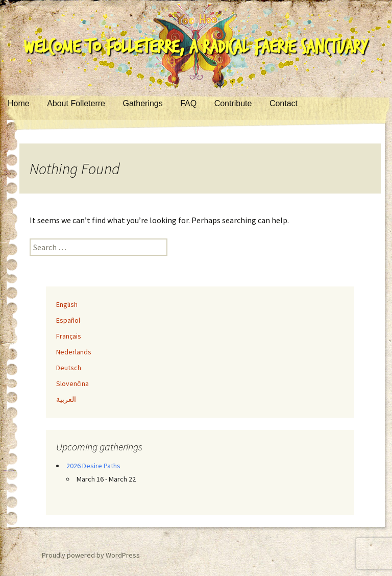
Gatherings (142, 103)
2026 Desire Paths (93, 466)
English (67, 304)
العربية (66, 399)
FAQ (188, 103)
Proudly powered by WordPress (91, 555)
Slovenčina (72, 383)
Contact (284, 103)
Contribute (233, 103)
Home (19, 103)
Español (68, 320)
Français (69, 336)
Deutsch (69, 368)
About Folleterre (76, 103)
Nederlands (74, 352)
